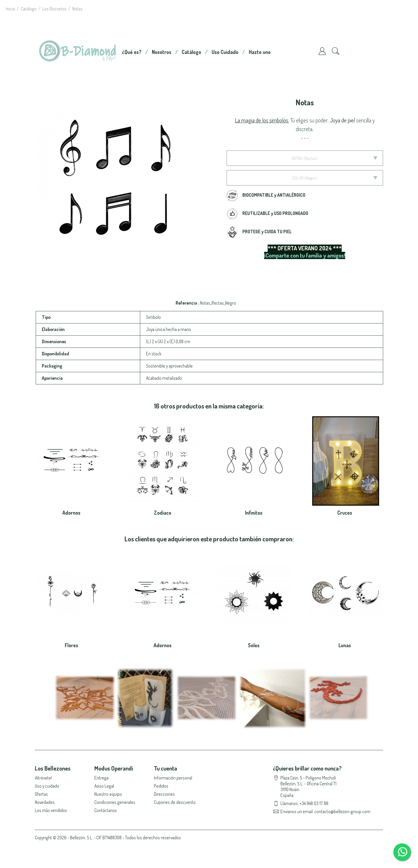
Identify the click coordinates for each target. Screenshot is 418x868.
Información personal (173, 778)
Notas (297, 158)
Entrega (101, 778)
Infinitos (254, 513)
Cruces (345, 513)
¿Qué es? (132, 52)
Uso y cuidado (47, 786)
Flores (71, 645)
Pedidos (161, 786)
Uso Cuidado (225, 52)
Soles (254, 645)
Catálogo (191, 52)
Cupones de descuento (175, 802)
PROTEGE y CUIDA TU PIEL (267, 232)
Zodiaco (163, 513)
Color (298, 178)
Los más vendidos (51, 810)
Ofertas (41, 794)
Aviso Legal (104, 786)
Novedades (45, 802)
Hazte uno (260, 52)
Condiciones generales (115, 802)
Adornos (71, 513)
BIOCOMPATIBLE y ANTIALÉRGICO (274, 195)
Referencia (187, 303)
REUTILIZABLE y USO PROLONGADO (275, 213)
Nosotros (162, 52)
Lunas (345, 645)
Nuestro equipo (108, 794)
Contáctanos (106, 810)
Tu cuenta (165, 768)
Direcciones (164, 794)
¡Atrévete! (43, 778)
